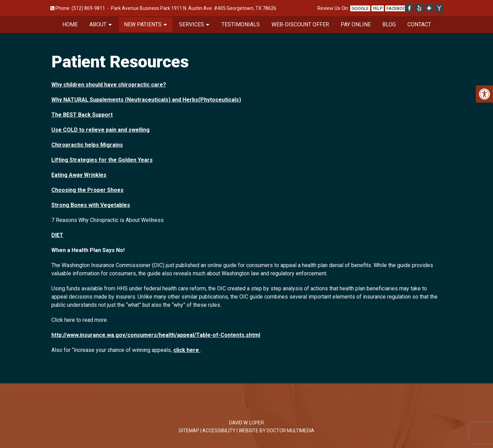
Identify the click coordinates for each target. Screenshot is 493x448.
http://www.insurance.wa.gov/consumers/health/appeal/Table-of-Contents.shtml (156, 335)
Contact (419, 24)
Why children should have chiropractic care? (109, 85)
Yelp (378, 8)
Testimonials (241, 24)
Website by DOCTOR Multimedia (276, 431)
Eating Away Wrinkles (79, 175)
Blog (389, 24)
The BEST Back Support (82, 115)
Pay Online (356, 24)
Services (192, 24)
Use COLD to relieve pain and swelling (100, 130)
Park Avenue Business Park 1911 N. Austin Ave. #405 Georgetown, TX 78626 (194, 8)
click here (187, 350)
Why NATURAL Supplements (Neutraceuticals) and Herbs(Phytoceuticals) (146, 100)
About (98, 24)
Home (70, 24)
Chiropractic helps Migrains (87, 145)
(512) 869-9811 (88, 8)
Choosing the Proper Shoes (87, 190)
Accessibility (219, 431)
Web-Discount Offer (300, 24)
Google (360, 8)
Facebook (397, 8)
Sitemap (189, 431)
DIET (57, 235)
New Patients (143, 24)
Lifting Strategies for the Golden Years (102, 160)
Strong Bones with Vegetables (91, 205)
